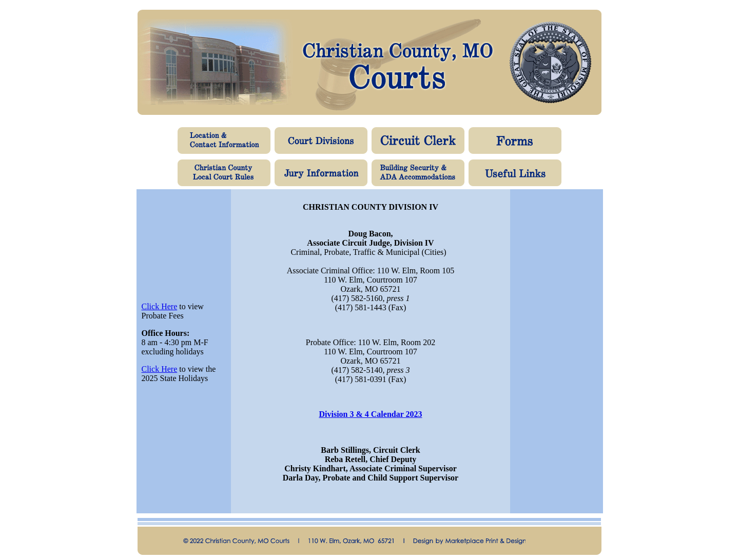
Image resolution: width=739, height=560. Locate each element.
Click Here (160, 306)
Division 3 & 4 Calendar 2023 (370, 414)
